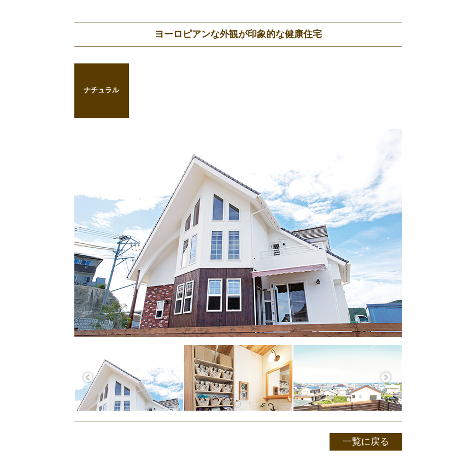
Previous (88, 378)
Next (386, 378)
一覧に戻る (366, 442)
